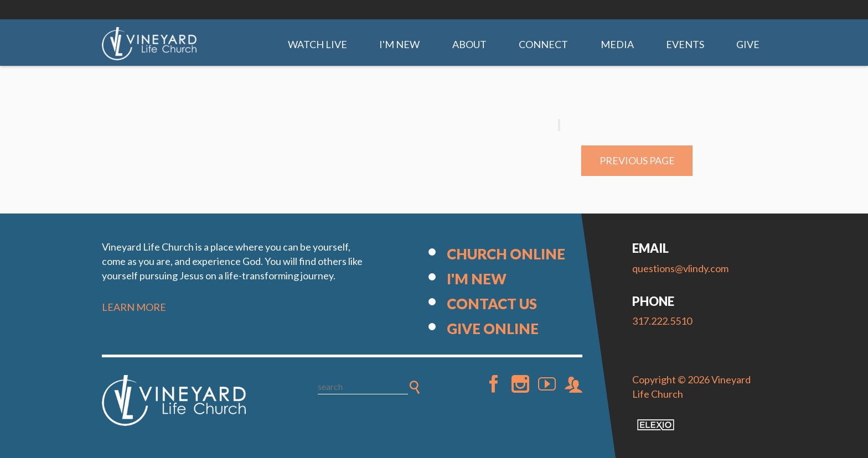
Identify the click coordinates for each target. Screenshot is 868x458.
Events (685, 44)
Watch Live (317, 44)
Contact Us (492, 304)
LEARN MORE (134, 307)
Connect (543, 44)
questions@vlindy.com (680, 268)
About (469, 44)
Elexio (656, 425)
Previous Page (637, 160)
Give (748, 44)
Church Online (506, 254)
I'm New (399, 44)
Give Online (493, 329)
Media (617, 44)
